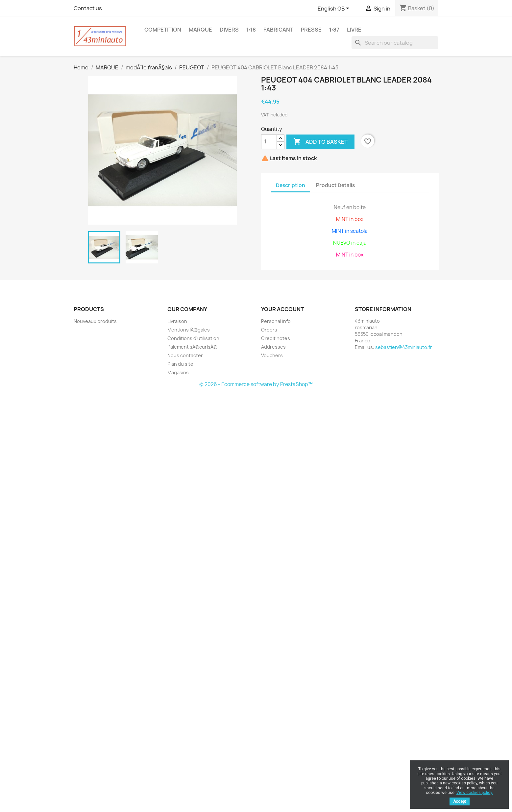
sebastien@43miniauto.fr (404, 347)
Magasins (178, 372)
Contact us (88, 8)
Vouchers (272, 355)
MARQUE (200, 30)
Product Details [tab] (335, 185)
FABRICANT (278, 30)
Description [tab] (291, 185)
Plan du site (180, 364)
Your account (282, 309)
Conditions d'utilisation (193, 338)
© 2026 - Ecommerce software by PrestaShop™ (256, 384)
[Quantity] (269, 142)
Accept (460, 801)
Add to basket (320, 142)
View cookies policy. (475, 793)
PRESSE (311, 30)
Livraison (177, 321)
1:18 (251, 30)
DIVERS (229, 30)
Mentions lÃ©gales (189, 330)
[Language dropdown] (335, 9)
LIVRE (354, 30)
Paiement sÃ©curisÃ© (192, 347)
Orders (269, 330)
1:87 (334, 30)
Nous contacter (185, 355)
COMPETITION (163, 30)
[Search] (395, 43)
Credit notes (276, 338)
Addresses (273, 347)
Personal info (276, 321)
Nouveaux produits (95, 321)
